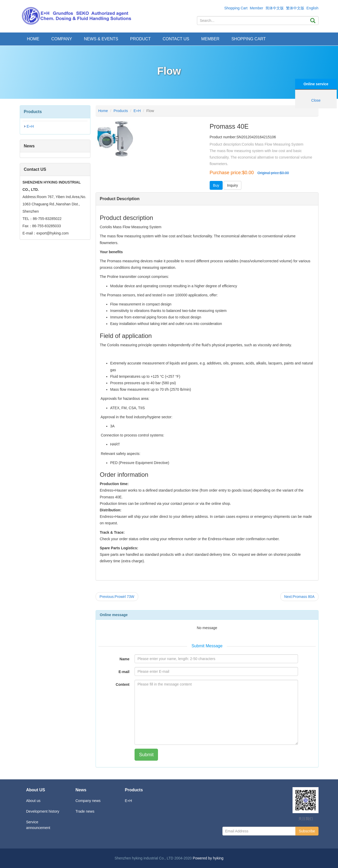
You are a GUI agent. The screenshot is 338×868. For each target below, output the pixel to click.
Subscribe (307, 831)
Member (257, 8)
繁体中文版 (295, 8)
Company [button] (62, 39)
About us (33, 801)
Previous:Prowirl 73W (117, 597)
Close (316, 100)
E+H (30, 126)
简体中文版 (275, 8)
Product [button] (140, 39)
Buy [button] (216, 185)
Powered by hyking (208, 858)
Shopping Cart (236, 8)
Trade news (85, 811)
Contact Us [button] (176, 39)
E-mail (124, 672)
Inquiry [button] (233, 185)
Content (122, 684)
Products (121, 111)
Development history (43, 811)
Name (124, 659)
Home (33, 39)
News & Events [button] (101, 39)
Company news (88, 801)
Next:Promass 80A (299, 597)
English (313, 8)
